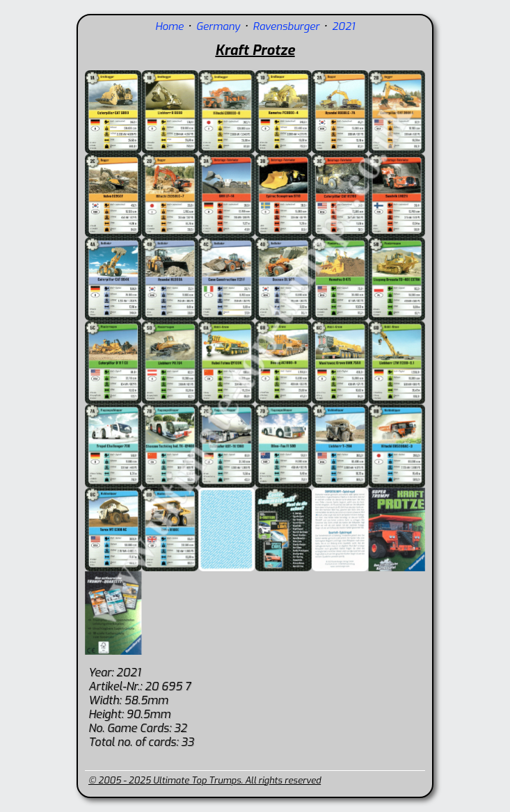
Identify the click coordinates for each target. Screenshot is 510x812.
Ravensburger (286, 26)
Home (169, 26)
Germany (218, 26)
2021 (343, 26)
